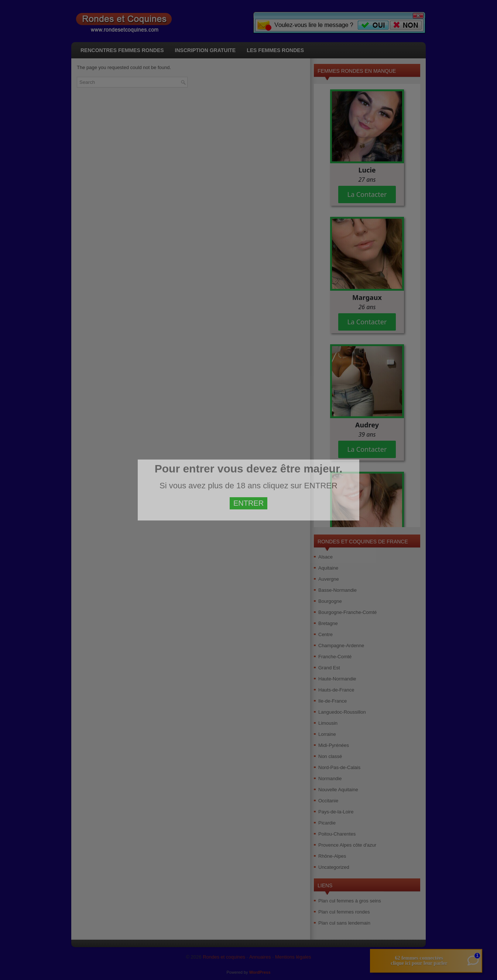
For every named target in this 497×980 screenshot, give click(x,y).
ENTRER (248, 503)
